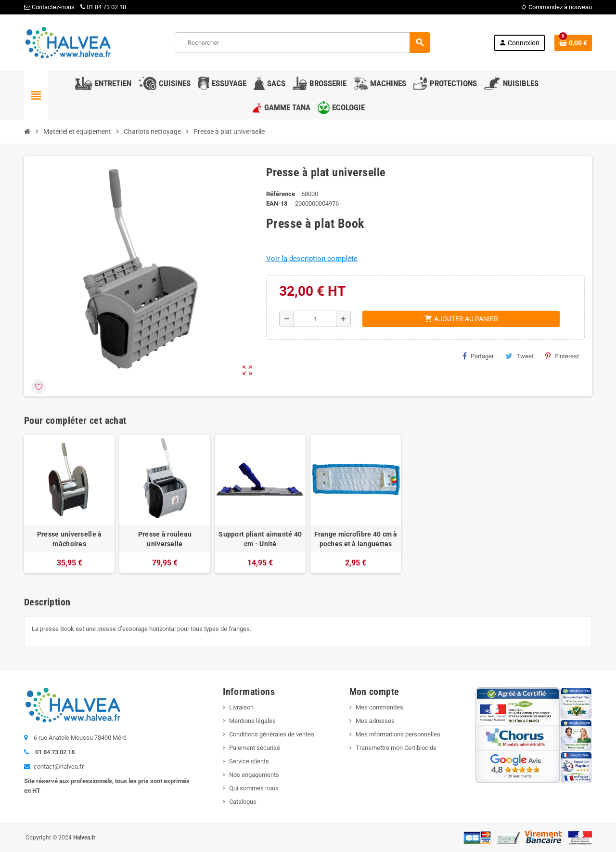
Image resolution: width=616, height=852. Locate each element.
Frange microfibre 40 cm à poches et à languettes (356, 539)
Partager (478, 356)
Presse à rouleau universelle (165, 539)
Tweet (520, 356)
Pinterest (562, 356)
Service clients (249, 761)
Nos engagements (254, 775)
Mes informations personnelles (398, 734)
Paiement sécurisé (255, 748)
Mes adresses (375, 721)
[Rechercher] (302, 43)
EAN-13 (277, 203)
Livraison (241, 707)
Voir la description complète (312, 259)
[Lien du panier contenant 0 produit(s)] (573, 43)
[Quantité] (315, 319)
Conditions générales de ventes (272, 734)
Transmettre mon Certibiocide (396, 748)
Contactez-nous (49, 7)
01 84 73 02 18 (103, 7)
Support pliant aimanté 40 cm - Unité (260, 539)
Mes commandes (379, 707)
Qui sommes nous (254, 788)
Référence (281, 194)
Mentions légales (252, 721)
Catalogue (243, 802)
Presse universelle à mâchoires (70, 539)
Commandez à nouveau (556, 7)
